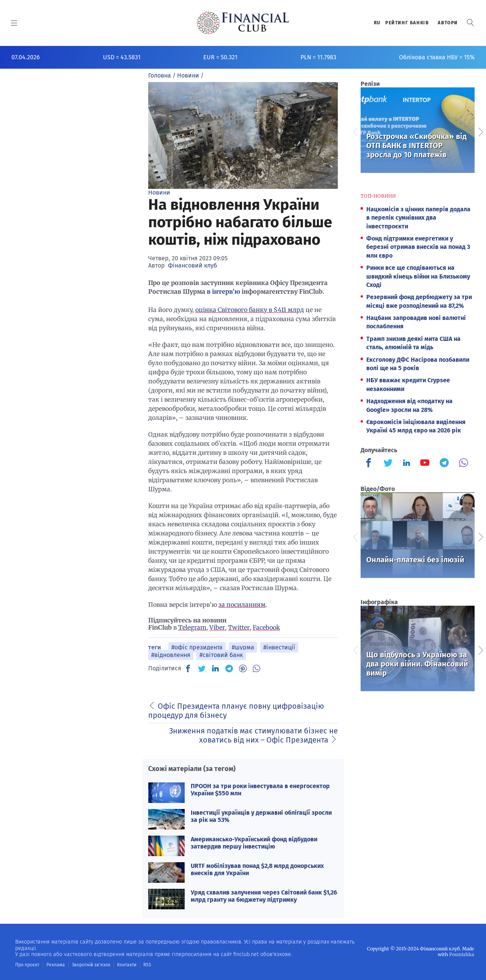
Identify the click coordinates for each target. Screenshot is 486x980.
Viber (217, 627)
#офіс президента (197, 647)
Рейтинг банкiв (407, 23)
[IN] (215, 669)
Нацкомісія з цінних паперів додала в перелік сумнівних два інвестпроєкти (418, 218)
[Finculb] (370, 464)
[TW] (202, 668)
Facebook (266, 627)
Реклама (56, 965)
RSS (147, 965)
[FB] (188, 668)
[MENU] (14, 23)
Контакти (127, 965)
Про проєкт (27, 965)
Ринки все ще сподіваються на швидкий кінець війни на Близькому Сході (418, 276)
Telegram (192, 627)
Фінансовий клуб (192, 265)
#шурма (243, 647)
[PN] (243, 668)
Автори (448, 23)
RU (377, 23)
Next (480, 131)
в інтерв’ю (223, 291)
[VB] (256, 668)
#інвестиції (279, 647)
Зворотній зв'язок (91, 965)
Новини (159, 192)
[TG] (229, 668)
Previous (355, 131)
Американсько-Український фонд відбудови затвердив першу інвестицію (254, 843)
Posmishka (461, 954)
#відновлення (171, 655)
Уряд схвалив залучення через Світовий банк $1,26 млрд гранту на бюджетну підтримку (264, 896)
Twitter (239, 627)
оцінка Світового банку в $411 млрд (250, 310)
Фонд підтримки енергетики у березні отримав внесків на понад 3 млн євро (418, 247)
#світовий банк (221, 655)
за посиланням (242, 605)
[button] (470, 23)
